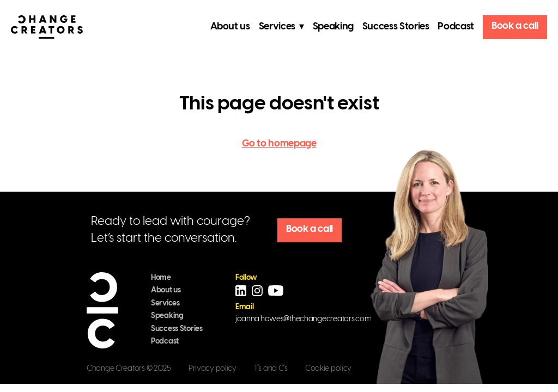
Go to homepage (279, 144)
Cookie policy (328, 369)
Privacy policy (213, 369)
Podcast (456, 27)
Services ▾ (281, 27)
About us (230, 27)
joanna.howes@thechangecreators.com (303, 319)
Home (161, 278)
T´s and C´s (271, 369)
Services (165, 304)
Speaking (333, 27)
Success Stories (396, 27)
